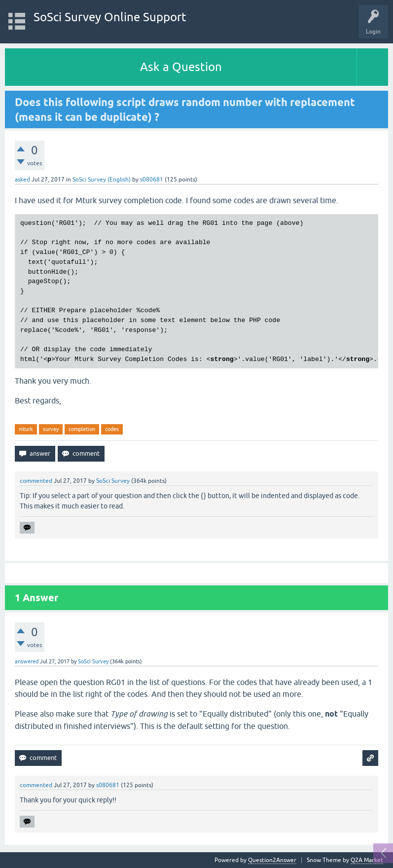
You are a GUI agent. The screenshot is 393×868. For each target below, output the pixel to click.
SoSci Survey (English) (102, 180)
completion (82, 429)
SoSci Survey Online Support (110, 17)
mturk (26, 429)
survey (51, 429)
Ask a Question (181, 67)
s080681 (152, 180)
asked (22, 180)
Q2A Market (367, 860)
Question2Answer (272, 860)
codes (112, 429)
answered (27, 661)
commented (36, 481)
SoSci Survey (113, 481)
